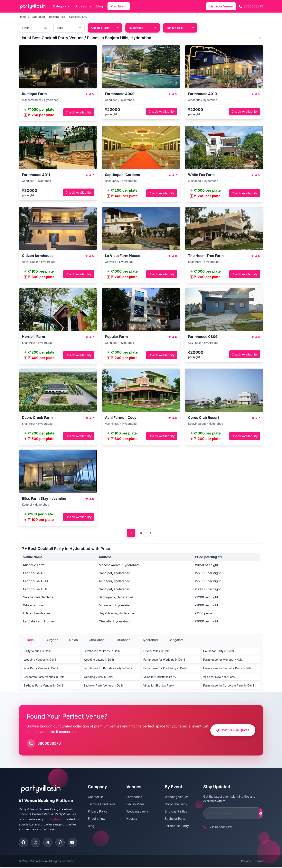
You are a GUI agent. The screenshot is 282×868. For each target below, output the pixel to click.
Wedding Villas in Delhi (98, 677)
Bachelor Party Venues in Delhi (103, 686)
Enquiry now (96, 819)
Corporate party (171, 805)
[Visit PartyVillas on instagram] (36, 843)
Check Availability (79, 112)
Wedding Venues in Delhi (40, 660)
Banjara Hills (57, 17)
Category (61, 6)
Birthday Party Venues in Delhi (43, 686)
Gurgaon (52, 640)
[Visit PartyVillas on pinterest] (62, 843)
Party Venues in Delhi (38, 651)
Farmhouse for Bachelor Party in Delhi (228, 669)
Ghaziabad (97, 640)
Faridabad (123, 640)
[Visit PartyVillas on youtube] (75, 843)
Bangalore (176, 640)
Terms (259, 862)
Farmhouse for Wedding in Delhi (164, 660)
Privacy (246, 862)
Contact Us (95, 797)
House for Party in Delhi (219, 651)
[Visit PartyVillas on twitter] (49, 843)
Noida (73, 640)
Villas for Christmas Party (160, 677)
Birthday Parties (171, 812)
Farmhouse (132, 797)
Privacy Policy (97, 812)
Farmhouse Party (172, 826)
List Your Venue (221, 6)
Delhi (31, 640)
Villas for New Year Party (219, 677)
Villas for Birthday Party (159, 686)
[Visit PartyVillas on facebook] (24, 843)
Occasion (83, 6)
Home (23, 17)
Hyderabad (38, 17)
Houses (129, 819)
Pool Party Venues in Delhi (41, 669)
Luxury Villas (133, 805)
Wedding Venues (172, 797)
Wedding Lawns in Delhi (99, 660)
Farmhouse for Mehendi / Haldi (223, 660)
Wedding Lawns (135, 812)
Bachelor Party (171, 819)
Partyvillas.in (38, 862)
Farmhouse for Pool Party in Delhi (165, 669)
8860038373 (251, 6)
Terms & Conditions (101, 805)
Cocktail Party (78, 17)
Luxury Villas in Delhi (157, 651)
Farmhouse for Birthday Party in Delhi (108, 669)
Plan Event (118, 6)
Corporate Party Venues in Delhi (44, 677)
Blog (100, 6)
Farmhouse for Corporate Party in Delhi (229, 686)
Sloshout (55, 820)
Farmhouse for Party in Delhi (102, 651)
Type (69, 28)
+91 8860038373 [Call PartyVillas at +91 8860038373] (214, 828)
